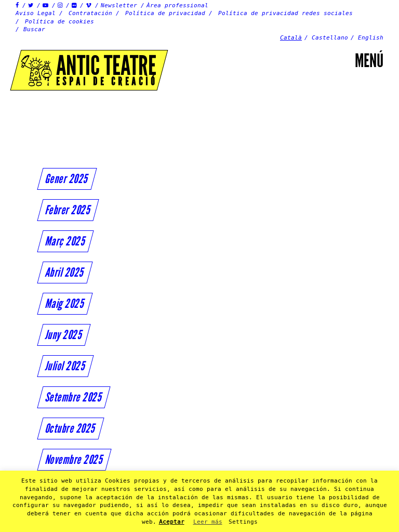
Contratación (90, 13)
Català (291, 38)
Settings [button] (243, 522)
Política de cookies (59, 22)
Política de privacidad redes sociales (285, 13)
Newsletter (119, 5)
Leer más (208, 522)
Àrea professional (177, 5)
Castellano (330, 38)
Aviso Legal (36, 13)
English (371, 38)
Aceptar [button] (172, 522)
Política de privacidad (165, 13)
